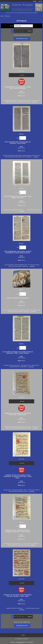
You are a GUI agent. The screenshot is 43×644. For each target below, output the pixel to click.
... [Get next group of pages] (26, 31)
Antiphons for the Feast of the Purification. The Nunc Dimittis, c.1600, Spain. (18, 595)
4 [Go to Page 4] (20, 31)
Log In (40, 1)
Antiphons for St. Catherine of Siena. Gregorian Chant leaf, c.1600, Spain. (18, 531)
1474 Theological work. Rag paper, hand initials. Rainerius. (18, 197)
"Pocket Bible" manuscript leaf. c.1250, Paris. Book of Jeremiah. (18, 88)
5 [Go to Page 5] (23, 31)
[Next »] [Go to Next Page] (30, 31)
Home (35, 1)
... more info (21, 75)
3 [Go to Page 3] (18, 31)
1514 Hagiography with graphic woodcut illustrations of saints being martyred (18, 252)
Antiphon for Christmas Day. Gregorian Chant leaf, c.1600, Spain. (18, 414)
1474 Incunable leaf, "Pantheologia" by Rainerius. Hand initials (18, 143)
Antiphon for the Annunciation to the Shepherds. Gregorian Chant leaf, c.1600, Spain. (18, 476)
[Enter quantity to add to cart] (23, 138)
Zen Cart (31, 642)
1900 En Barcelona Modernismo (18, 298)
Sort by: (12, 26)
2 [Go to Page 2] (15, 31)
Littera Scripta (21, 642)
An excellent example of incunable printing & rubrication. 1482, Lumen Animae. (18, 352)
